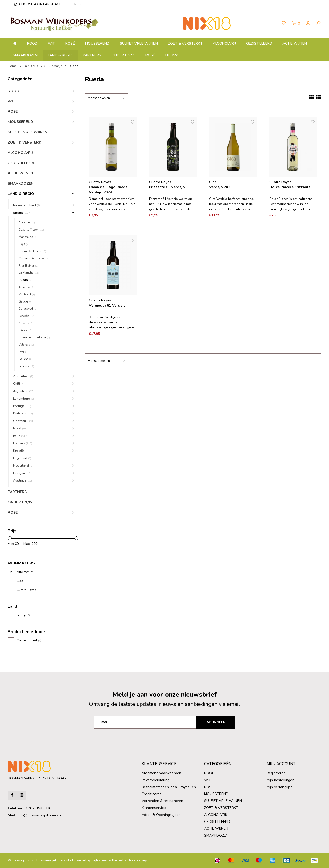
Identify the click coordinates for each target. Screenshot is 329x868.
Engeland (22, 458)
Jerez (23, 352)
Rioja (25, 244)
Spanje (57, 66)
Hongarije (22, 473)
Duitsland (23, 413)
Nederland (23, 465)
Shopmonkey (137, 860)
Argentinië (23, 391)
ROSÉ (70, 44)
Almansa (26, 287)
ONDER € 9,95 (123, 55)
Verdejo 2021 (221, 187)
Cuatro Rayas (26, 590)
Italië (20, 436)
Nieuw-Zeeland (26, 205)
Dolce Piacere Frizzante (290, 187)
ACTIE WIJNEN (295, 44)
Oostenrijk (23, 421)
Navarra (26, 323)
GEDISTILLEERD (259, 44)
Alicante (27, 223)
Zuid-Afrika (23, 376)
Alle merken (25, 572)
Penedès (26, 366)
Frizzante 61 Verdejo (167, 187)
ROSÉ (150, 55)
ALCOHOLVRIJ (224, 44)
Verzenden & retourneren (162, 801)
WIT (51, 44)
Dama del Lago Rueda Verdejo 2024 (108, 190)
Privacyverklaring (156, 780)
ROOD (32, 44)
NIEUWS (172, 55)
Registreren (276, 773)
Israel (20, 428)
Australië (22, 480)
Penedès (26, 316)
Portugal (22, 406)
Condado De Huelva (34, 258)
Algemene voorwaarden (161, 773)
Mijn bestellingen (280, 780)
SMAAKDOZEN (25, 55)
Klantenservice (154, 808)
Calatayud (28, 309)
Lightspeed (100, 860)
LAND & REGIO (60, 55)
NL (78, 4)
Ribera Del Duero (32, 251)
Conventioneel (29, 640)
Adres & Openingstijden (161, 815)
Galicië (25, 359)
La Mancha (29, 273)
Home (12, 66)
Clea (20, 581)
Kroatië (20, 451)
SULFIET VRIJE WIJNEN (139, 44)
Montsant (27, 294)
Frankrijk (23, 443)
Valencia (26, 345)
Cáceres (25, 330)
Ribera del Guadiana (34, 338)
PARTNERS (92, 55)
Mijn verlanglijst (279, 787)
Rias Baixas (28, 266)
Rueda (74, 66)
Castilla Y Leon (31, 230)
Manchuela (28, 237)
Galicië (25, 302)
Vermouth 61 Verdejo (107, 305)
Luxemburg (24, 398)
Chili (18, 384)
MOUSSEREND (97, 44)
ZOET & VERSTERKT (185, 44)
